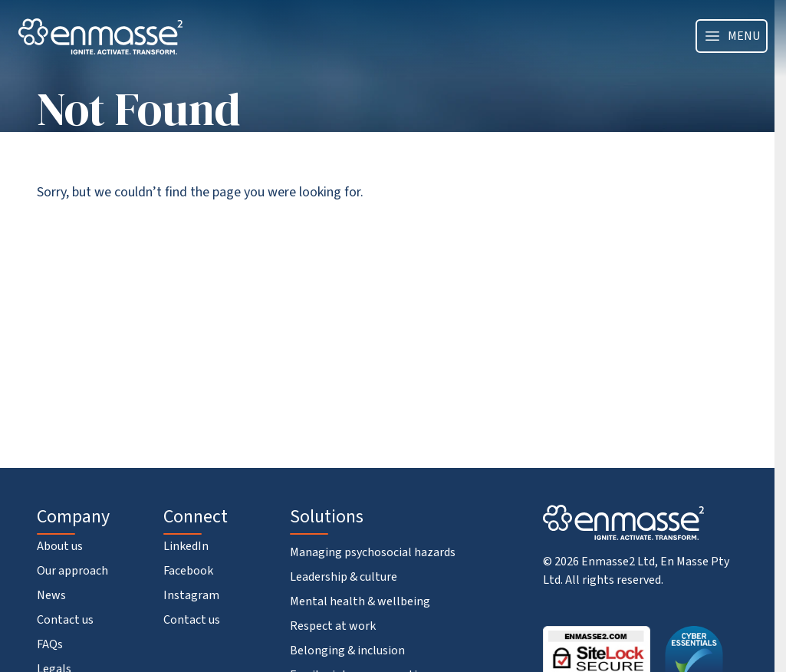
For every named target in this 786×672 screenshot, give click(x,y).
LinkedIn (186, 546)
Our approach (72, 571)
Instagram (191, 595)
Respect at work (333, 626)
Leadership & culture (344, 577)
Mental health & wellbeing (360, 601)
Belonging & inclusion (347, 651)
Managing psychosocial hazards (373, 552)
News (51, 595)
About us (60, 546)
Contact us (65, 620)
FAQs (50, 644)
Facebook (188, 571)
